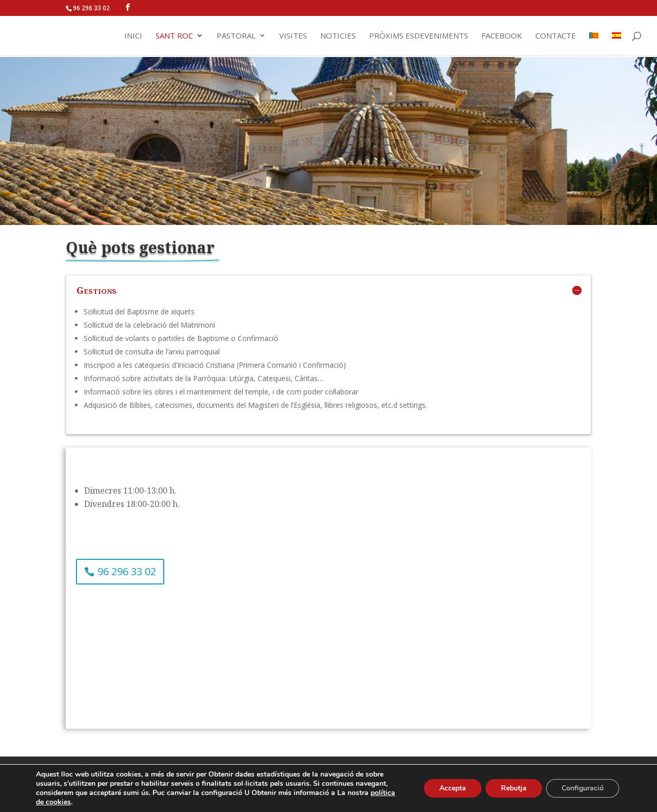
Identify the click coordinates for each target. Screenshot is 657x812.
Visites (293, 36)
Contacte (556, 36)
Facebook (502, 36)
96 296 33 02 (127, 571)
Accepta (453, 788)
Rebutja (514, 788)
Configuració (583, 788)
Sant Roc (174, 36)
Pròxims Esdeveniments (419, 36)
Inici (133, 36)
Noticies (338, 36)
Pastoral (236, 36)
